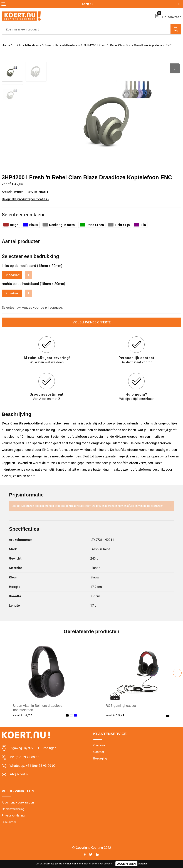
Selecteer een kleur (23, 215)
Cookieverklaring (13, 809)
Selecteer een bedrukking (30, 256)
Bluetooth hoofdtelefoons (62, 45)
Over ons (99, 745)
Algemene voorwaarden (18, 803)
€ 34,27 (23, 715)
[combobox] (86, 29)
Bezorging (100, 759)
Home (6, 45)
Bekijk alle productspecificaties (26, 199)
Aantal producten (21, 241)
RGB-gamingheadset (121, 706)
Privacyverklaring (13, 816)
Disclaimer (9, 822)
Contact (99, 752)
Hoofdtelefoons (30, 45)
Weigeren (143, 864)
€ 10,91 (115, 715)
